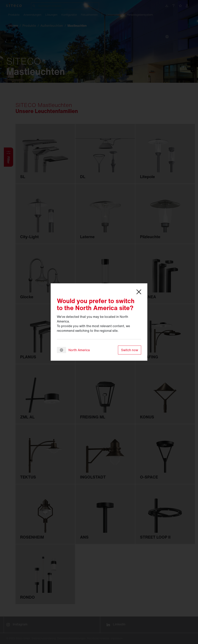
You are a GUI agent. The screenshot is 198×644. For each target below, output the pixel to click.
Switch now (130, 350)
